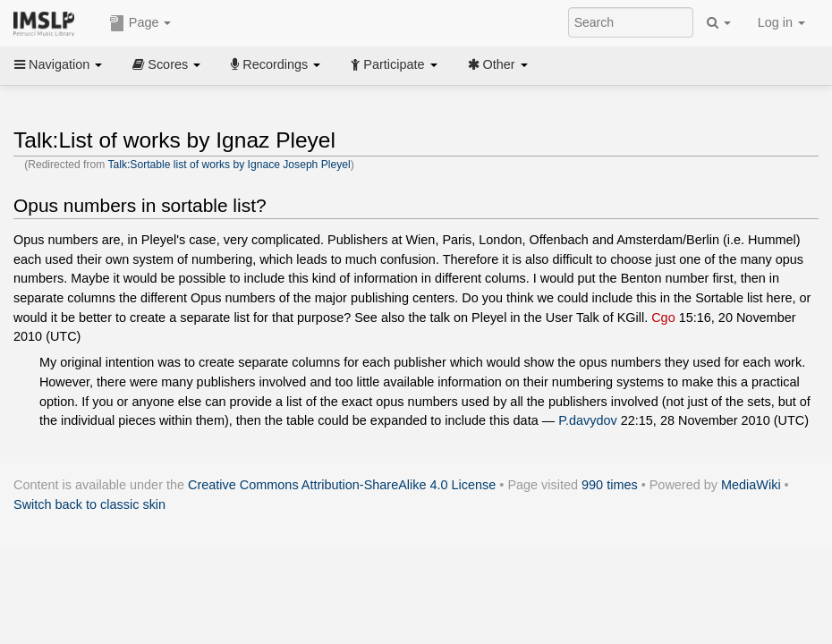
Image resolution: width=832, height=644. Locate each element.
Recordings (276, 64)
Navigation (58, 64)
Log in (781, 22)
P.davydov (588, 420)
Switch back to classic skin (89, 504)
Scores (166, 64)
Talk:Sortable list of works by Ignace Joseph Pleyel (229, 165)
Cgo (663, 318)
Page (140, 23)
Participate (394, 64)
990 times (610, 485)
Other (498, 64)
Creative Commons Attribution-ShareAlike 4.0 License (342, 485)
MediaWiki (751, 485)
